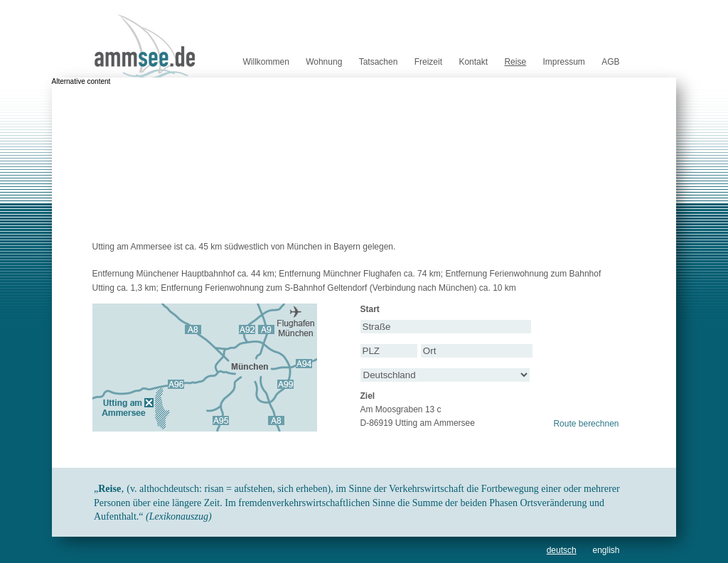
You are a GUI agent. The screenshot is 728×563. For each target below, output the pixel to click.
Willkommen (266, 62)
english (606, 550)
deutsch (562, 550)
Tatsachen (379, 62)
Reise (515, 62)
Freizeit (428, 62)
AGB (610, 62)
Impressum (563, 62)
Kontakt (473, 62)
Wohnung (324, 62)
